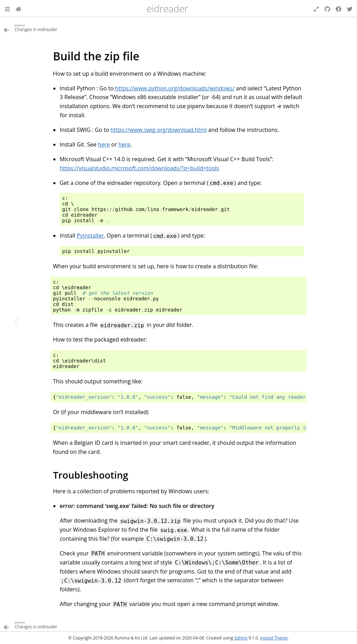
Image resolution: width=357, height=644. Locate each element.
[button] (7, 8)
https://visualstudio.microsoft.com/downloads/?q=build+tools (139, 168)
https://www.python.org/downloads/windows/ (175, 88)
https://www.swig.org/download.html (159, 130)
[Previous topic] (17, 322)
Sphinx (241, 638)
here (104, 144)
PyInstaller (90, 235)
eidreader (168, 9)
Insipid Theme (274, 638)
